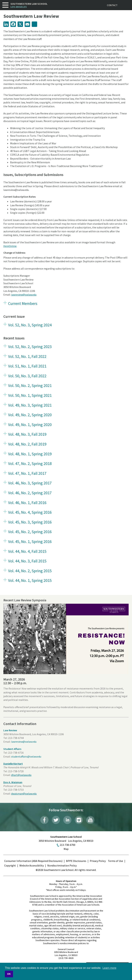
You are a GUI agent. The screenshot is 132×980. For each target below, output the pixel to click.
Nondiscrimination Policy (62, 865)
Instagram (79, 820)
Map (66, 849)
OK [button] (9, 974)
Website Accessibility (32, 865)
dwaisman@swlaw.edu (24, 794)
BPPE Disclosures (76, 861)
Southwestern (29, 5)
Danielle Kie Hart (13, 764)
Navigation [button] (5, 5)
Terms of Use (115, 861)
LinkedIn (67, 820)
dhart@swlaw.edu (21, 775)
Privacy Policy (98, 861)
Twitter (56, 820)
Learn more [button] (109, 968)
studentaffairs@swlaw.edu (26, 756)
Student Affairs (12, 749)
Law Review (10, 730)
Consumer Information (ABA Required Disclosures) (33, 861)
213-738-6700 (68, 845)
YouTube (90, 820)
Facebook (44, 820)
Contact (112, 5)
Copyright (10, 865)
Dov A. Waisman (13, 782)
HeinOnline (10, 246)
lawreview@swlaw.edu (24, 295)
